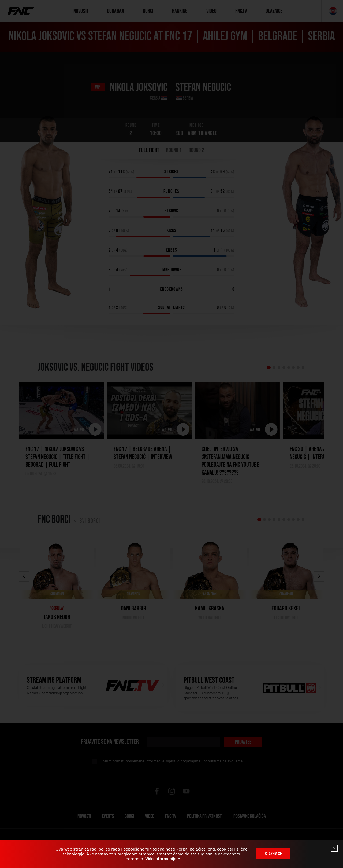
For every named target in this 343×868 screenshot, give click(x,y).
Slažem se (273, 854)
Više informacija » (162, 859)
